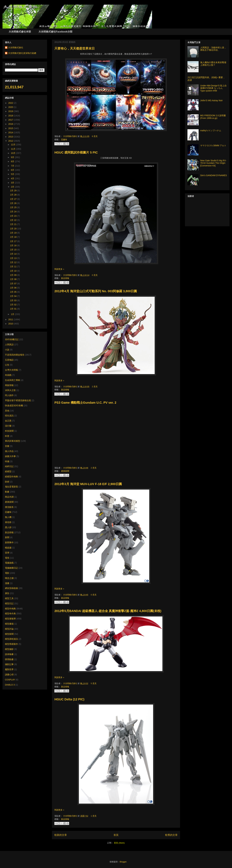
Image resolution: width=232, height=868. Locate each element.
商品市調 (9, 497)
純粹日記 (9, 466)
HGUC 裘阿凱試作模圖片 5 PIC (76, 152)
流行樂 (8, 426)
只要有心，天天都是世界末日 (75, 48)
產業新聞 (65, 471)
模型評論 (9, 629)
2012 (11, 141)
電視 (7, 558)
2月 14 (14, 254)
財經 (7, 482)
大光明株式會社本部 (20, 32)
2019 (11, 111)
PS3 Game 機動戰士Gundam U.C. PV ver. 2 (85, 403)
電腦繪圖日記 (11, 568)
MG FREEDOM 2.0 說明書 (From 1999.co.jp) (213, 117)
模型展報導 (10, 619)
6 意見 (95, 136)
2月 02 (14, 305)
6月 (13, 170)
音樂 (7, 446)
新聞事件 (9, 542)
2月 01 (14, 309)
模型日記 (9, 603)
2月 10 (14, 271)
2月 (13, 187)
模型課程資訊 (11, 639)
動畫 (7, 492)
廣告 (7, 593)
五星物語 (9, 360)
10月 (13, 153)
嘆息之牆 (9, 578)
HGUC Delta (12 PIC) (69, 699)
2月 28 (14, 195)
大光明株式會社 (70, 136)
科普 (7, 436)
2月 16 (14, 245)
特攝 (7, 461)
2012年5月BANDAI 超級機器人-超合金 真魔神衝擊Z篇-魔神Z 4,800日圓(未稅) (108, 611)
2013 (11, 137)
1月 (13, 314)
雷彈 (7, 553)
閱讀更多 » (59, 269)
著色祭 (8, 522)
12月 (13, 145)
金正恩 (8, 421)
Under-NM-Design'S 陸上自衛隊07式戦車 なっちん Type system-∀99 (214, 88)
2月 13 (14, 258)
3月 (13, 183)
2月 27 (14, 199)
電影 (7, 573)
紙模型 (8, 471)
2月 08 (14, 279)
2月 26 (14, 203)
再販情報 (9, 385)
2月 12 (14, 262)
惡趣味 (64, 140)
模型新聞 (9, 634)
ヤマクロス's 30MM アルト (213, 145)
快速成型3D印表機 (14, 406)
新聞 (7, 537)
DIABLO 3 (10, 685)
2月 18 (14, 237)
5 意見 (94, 683)
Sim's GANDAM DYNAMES (214, 175)
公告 (7, 365)
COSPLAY (10, 680)
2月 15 (14, 250)
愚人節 (8, 527)
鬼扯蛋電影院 (11, 487)
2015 (11, 128)
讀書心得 (9, 675)
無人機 (8, 517)
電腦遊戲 (9, 563)
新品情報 (65, 278)
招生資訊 (9, 416)
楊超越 (8, 548)
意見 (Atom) (119, 843)
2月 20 (14, 229)
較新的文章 (61, 835)
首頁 (116, 835)
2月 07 (14, 284)
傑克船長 (9, 507)
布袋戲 (8, 375)
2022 (11, 103)
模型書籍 (9, 624)
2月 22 (14, 220)
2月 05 (14, 292)
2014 (11, 132)
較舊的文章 (171, 835)
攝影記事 (9, 664)
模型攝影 (9, 649)
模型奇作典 (10, 614)
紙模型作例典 (11, 477)
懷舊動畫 (9, 659)
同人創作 (9, 395)
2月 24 (14, 212)
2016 (11, 124)
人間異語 (9, 345)
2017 (11, 120)
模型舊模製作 (11, 644)
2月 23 (14, 216)
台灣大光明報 (11, 370)
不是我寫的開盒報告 (15, 355)
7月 (13, 166)
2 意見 (95, 387)
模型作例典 (10, 609)
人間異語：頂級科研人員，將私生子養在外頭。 (213, 49)
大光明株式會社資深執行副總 (22, 53)
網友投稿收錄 (11, 588)
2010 (11, 324)
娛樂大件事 (10, 456)
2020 (11, 107)
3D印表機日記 (12, 339)
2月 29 (14, 191)
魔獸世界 (9, 669)
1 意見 (94, 816)
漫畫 (7, 583)
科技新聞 (9, 431)
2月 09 (14, 275)
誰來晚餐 (9, 654)
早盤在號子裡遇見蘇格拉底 (18, 400)
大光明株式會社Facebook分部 (55, 32)
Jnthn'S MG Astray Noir (212, 100)
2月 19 (14, 233)
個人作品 (9, 451)
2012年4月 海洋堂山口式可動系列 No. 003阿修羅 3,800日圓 (96, 291)
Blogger (123, 862)
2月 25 (14, 207)
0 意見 (95, 275)
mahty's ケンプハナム (211, 130)
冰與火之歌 (10, 390)
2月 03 (14, 300)
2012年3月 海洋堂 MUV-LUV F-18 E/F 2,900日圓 (88, 484)
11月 (13, 149)
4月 (13, 178)
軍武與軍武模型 (13, 441)
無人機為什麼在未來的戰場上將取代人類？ (213, 64)
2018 (11, 116)
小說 (7, 350)
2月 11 (14, 267)
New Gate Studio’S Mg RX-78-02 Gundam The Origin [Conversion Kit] (213, 163)
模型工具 (9, 598)
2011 (11, 319)
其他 (7, 411)
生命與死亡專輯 (13, 380)
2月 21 (14, 224)
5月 (13, 174)
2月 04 (14, 296)
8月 (13, 161)
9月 (13, 157)
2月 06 (14, 288)
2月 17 (14, 241)
